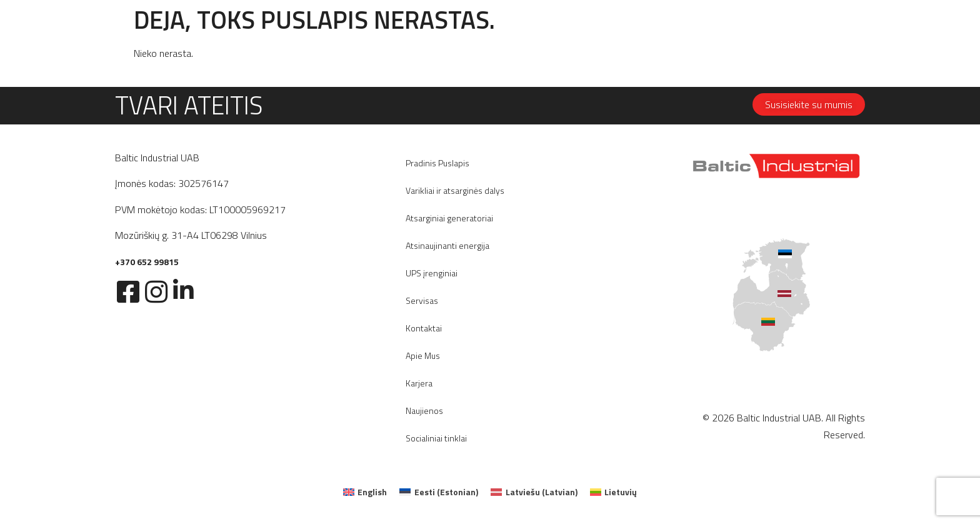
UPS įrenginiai (432, 273)
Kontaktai (424, 328)
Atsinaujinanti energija (447, 245)
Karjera (419, 383)
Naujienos (424, 411)
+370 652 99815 (147, 262)
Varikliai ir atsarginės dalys (455, 190)
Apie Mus (423, 355)
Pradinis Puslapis (437, 163)
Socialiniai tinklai (436, 438)
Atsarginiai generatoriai (449, 218)
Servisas (422, 300)
